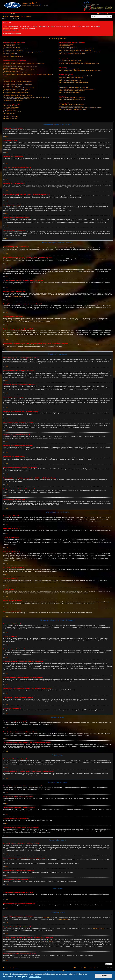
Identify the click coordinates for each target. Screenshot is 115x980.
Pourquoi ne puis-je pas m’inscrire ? (12, 47)
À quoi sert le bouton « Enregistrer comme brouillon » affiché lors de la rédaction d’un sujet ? (26, 97)
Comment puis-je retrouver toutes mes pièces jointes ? (72, 99)
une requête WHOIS (47, 941)
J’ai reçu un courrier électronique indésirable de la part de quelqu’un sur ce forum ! (79, 64)
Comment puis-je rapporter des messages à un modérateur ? (18, 95)
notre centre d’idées (98, 929)
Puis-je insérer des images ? (10, 110)
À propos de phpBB (64, 920)
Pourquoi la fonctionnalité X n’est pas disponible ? (71, 106)
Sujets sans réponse (7, 19)
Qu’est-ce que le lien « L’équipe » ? (67, 55)
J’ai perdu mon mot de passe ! (11, 53)
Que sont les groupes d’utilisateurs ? (68, 47)
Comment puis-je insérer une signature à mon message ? (17, 85)
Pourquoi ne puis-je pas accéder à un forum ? (14, 91)
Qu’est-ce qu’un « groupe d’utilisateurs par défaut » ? (72, 53)
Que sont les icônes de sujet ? (11, 118)
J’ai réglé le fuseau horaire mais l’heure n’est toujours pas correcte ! (20, 67)
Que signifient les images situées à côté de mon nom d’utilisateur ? (20, 70)
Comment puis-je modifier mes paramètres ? (14, 62)
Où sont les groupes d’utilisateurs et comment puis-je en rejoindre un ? (76, 49)
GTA (63, 971)
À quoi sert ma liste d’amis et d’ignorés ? (69, 69)
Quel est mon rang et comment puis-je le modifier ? (16, 73)
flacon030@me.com (9, 28)
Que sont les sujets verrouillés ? (11, 117)
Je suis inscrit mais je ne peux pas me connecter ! (15, 49)
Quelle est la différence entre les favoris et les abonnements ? (74, 87)
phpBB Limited (46, 918)
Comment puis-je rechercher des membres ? (70, 81)
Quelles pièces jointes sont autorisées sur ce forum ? (72, 98)
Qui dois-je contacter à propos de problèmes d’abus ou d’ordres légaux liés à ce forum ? (80, 108)
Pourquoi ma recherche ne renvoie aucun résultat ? (71, 77)
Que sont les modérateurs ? (66, 46)
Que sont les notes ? (8, 115)
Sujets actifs (16, 19)
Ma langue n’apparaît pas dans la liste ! (13, 68)
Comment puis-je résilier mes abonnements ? (70, 92)
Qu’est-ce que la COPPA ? (10, 46)
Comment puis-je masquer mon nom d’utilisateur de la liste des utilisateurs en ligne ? (24, 64)
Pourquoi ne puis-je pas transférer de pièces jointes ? (16, 92)
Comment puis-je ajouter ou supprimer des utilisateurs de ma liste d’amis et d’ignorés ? (80, 70)
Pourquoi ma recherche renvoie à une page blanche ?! (72, 79)
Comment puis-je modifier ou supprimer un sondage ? (16, 89)
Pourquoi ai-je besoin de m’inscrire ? (12, 44)
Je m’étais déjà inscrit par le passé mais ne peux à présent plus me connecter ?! (23, 52)
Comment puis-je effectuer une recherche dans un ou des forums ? (75, 76)
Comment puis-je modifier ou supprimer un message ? (17, 83)
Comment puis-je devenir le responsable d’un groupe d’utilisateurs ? (75, 50)
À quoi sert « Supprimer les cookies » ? (13, 57)
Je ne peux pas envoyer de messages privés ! (70, 60)
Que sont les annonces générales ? (12, 112)
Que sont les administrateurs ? (66, 44)
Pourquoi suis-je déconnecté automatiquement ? (15, 55)
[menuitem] (13, 14)
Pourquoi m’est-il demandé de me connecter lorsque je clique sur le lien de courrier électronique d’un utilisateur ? (28, 75)
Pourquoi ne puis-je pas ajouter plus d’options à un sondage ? (18, 88)
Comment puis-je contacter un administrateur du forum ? (73, 109)
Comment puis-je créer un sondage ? (12, 86)
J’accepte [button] (104, 976)
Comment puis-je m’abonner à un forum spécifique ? (72, 91)
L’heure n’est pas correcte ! (10, 65)
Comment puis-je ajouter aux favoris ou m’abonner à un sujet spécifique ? (77, 89)
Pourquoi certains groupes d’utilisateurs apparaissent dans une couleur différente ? (79, 52)
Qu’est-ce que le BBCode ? (10, 106)
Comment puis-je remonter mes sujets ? (13, 100)
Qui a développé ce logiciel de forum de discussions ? (72, 104)
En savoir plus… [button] (35, 977)
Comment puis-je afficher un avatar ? (12, 71)
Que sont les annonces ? (9, 113)
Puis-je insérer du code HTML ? (11, 107)
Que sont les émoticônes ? (10, 109)
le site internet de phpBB (16, 296)
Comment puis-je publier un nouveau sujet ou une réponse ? (18, 81)
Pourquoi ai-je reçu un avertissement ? (13, 94)
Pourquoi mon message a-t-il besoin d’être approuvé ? (17, 99)
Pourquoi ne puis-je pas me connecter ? (13, 50)
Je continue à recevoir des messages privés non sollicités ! (73, 62)
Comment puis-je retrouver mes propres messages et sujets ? (74, 82)
